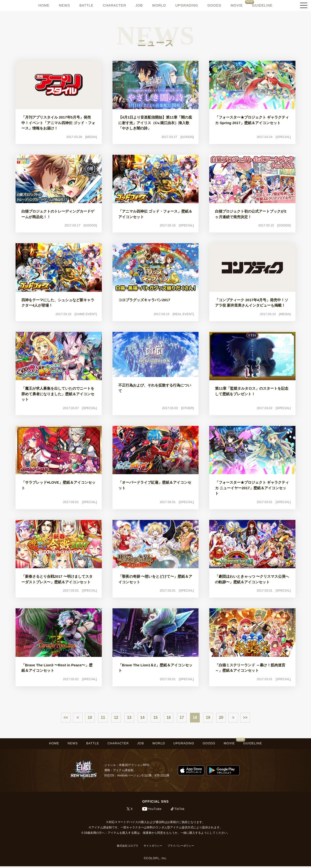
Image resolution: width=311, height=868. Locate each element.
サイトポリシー (153, 847)
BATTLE (86, 5)
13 (129, 718)
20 (221, 718)
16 (169, 718)
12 (116, 718)
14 (142, 718)
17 (182, 718)
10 (90, 718)
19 (208, 718)
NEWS (64, 5)
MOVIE (237, 5)
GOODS (214, 5)
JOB (139, 5)
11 (103, 718)
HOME (44, 5)
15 (155, 718)
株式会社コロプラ (125, 847)
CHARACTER (114, 5)
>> (245, 718)
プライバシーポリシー (183, 847)
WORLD (159, 5)
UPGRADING (187, 5)
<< (66, 718)
